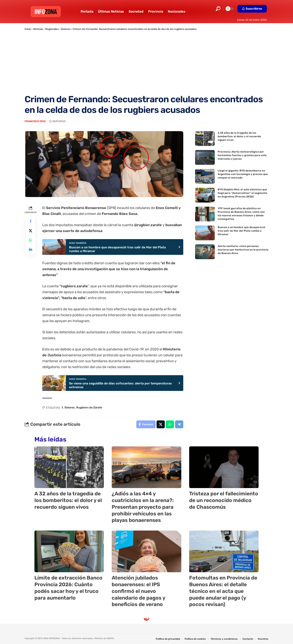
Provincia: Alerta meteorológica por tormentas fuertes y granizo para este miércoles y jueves (242, 155)
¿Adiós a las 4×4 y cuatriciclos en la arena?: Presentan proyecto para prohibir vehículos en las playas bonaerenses (143, 507)
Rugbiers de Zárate (89, 408)
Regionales (52, 29)
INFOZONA (54, 638)
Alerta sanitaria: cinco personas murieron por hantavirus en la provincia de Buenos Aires (243, 250)
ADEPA (110, 638)
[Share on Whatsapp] (30, 240)
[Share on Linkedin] (30, 250)
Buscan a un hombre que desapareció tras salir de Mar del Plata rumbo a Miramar (241, 231)
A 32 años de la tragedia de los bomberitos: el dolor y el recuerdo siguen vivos (239, 136)
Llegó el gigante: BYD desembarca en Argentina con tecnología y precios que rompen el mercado (243, 174)
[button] (218, 9)
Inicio (28, 29)
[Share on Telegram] (179, 424)
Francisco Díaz (35, 121)
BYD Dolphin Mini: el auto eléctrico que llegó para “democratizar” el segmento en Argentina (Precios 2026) (242, 193)
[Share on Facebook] (30, 221)
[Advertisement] (146, 63)
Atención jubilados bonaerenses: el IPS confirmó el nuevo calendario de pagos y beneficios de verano (139, 591)
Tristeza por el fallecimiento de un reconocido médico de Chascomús (224, 500)
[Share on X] (30, 231)
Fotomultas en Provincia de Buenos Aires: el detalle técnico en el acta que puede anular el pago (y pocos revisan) (223, 591)
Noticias (38, 29)
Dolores (66, 29)
